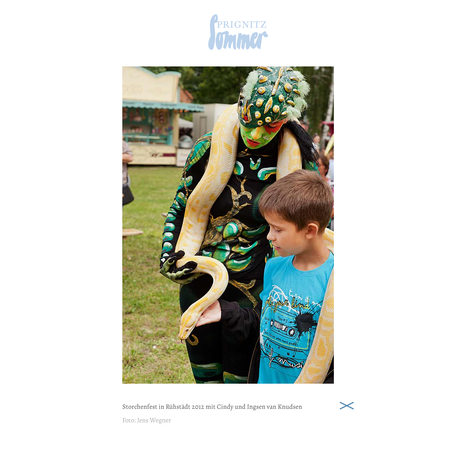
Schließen (347, 405)
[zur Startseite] (238, 48)
